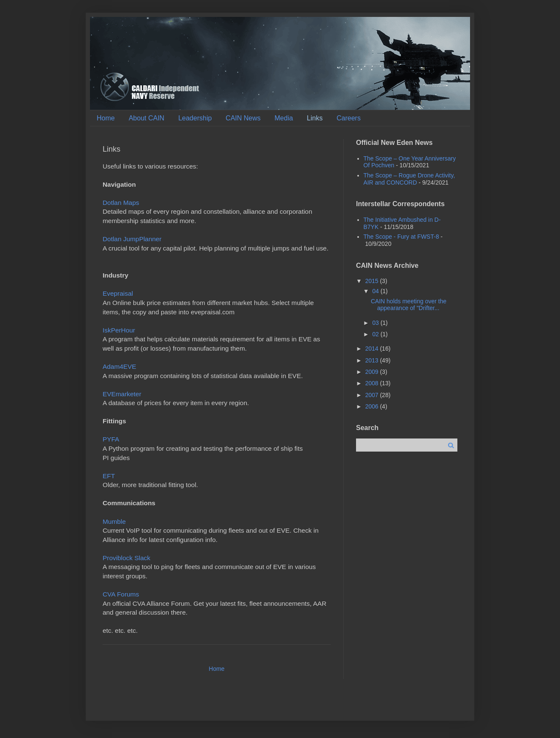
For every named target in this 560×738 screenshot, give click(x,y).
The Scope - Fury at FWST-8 (401, 237)
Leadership (195, 118)
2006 (373, 406)
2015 (373, 281)
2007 (373, 395)
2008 (373, 383)
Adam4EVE (120, 366)
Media (284, 118)
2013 (373, 360)
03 (376, 323)
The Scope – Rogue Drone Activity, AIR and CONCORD (409, 179)
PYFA (111, 439)
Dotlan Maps (121, 203)
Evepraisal (118, 293)
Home (106, 118)
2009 (373, 372)
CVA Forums (121, 594)
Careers (349, 118)
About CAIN (147, 118)
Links (315, 118)
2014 (373, 349)
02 (376, 334)
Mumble (114, 522)
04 (376, 291)
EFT (109, 476)
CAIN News (243, 118)
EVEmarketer (122, 394)
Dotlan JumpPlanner (132, 239)
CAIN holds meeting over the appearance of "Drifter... (409, 305)
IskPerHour (119, 330)
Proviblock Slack (126, 558)
